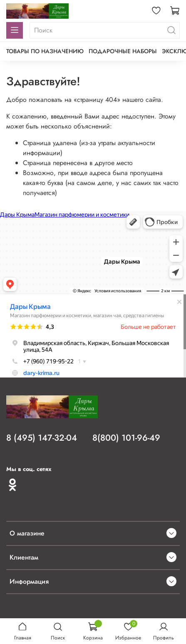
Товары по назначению (45, 51)
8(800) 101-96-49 (126, 438)
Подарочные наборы (123, 51)
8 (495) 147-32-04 (42, 438)
